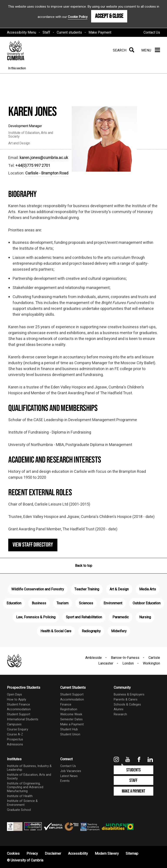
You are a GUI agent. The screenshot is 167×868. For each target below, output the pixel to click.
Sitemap (132, 854)
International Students (23, 719)
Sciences (86, 603)
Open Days (14, 695)
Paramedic (121, 617)
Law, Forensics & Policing (36, 617)
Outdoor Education (147, 603)
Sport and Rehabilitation (84, 617)
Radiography (91, 631)
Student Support (19, 714)
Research (120, 714)
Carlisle (154, 658)
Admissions (15, 744)
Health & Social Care (56, 631)
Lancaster (106, 663)
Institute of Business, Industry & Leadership (29, 768)
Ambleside (94, 658)
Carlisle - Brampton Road (47, 173)
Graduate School (19, 810)
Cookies (13, 854)
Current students (69, 32)
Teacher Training (87, 589)
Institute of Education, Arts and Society (29, 777)
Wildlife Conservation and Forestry (38, 589)
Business (39, 603)
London (128, 663)
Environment (113, 603)
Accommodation (19, 709)
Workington (151, 663)
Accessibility (78, 854)
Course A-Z (15, 734)
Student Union (70, 734)
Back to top (84, 566)
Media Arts (148, 589)
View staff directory (33, 545)
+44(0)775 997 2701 (33, 166)
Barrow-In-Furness (125, 658)
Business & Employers (129, 695)
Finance (66, 705)
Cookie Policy (78, 17)
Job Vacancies (71, 771)
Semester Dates (71, 719)
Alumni (119, 709)
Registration (69, 709)
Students (134, 770)
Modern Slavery (107, 854)
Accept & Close (109, 16)
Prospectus (15, 739)
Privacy (32, 854)
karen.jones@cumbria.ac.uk (44, 158)
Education (14, 603)
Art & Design (119, 589)
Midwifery (119, 631)
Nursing (145, 617)
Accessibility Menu (22, 32)
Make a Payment (72, 724)
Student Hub (69, 729)
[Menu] (151, 50)
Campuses (14, 724)
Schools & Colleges (127, 705)
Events (65, 781)
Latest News (69, 776)
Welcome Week (71, 714)
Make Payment (100, 32)
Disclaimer (53, 854)
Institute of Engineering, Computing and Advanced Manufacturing (25, 787)
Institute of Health (20, 796)
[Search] (123, 50)
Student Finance (18, 705)
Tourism (63, 603)
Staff (46, 32)
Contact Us (152, 32)
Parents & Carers (126, 700)
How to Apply (17, 700)
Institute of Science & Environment (22, 803)
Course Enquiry (18, 729)
